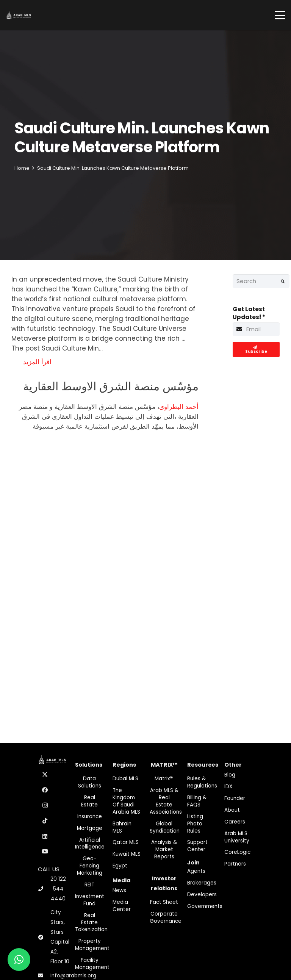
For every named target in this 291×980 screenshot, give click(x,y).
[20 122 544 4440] (44, 889)
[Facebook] (45, 790)
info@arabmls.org (73, 976)
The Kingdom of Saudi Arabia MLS (126, 801)
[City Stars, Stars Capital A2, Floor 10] (44, 938)
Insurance (90, 816)
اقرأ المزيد (37, 362)
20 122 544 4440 (58, 889)
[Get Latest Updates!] (256, 329)
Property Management (92, 945)
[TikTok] (45, 821)
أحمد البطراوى (179, 407)
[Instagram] (45, 806)
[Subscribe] (256, 349)
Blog (230, 775)
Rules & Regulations (202, 782)
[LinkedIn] (45, 836)
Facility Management (92, 964)
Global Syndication (165, 827)
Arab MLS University (237, 837)
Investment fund (90, 900)
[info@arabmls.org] (44, 976)
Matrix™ (164, 779)
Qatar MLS (126, 842)
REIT (89, 885)
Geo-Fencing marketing (90, 866)
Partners (235, 864)
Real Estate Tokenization (91, 923)
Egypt (120, 866)
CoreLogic (237, 852)
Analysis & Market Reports (164, 849)
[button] (280, 15)
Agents (196, 871)
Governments (205, 906)
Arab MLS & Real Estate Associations (166, 801)
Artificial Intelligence (90, 844)
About (232, 810)
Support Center (197, 846)
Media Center (122, 906)
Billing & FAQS (197, 801)
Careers (235, 822)
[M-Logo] (19, 15)
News (119, 890)
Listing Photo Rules (195, 824)
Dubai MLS (125, 779)
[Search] (261, 281)
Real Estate (89, 801)
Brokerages (202, 883)
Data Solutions (90, 782)
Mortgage (90, 828)
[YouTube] (45, 852)
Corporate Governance (166, 917)
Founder (235, 798)
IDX (228, 787)
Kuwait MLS (127, 854)
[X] (45, 775)
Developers (202, 895)
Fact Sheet (164, 902)
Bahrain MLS (122, 827)
